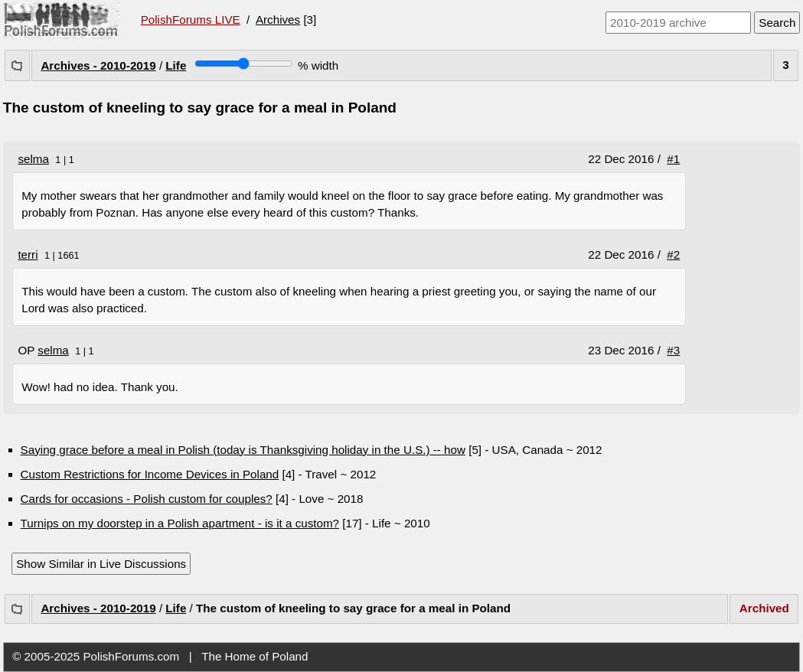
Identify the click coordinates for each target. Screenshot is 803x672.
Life (176, 65)
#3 (673, 350)
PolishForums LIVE (191, 20)
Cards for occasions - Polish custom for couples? (147, 499)
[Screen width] (244, 64)
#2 (673, 254)
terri (28, 254)
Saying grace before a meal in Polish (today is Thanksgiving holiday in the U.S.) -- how (243, 450)
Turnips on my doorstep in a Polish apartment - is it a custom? (180, 523)
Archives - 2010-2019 (98, 65)
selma (33, 159)
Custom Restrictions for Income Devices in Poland (150, 474)
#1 (673, 159)
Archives (278, 20)
